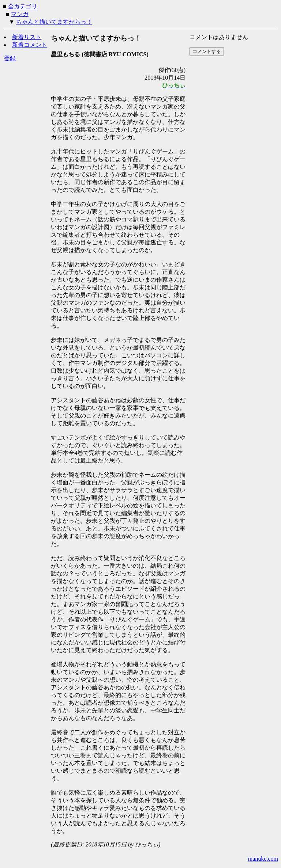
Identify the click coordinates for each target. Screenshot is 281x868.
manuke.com (263, 859)
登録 (10, 58)
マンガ (20, 14)
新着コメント (30, 45)
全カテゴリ (23, 6)
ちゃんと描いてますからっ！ (54, 22)
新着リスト (27, 37)
